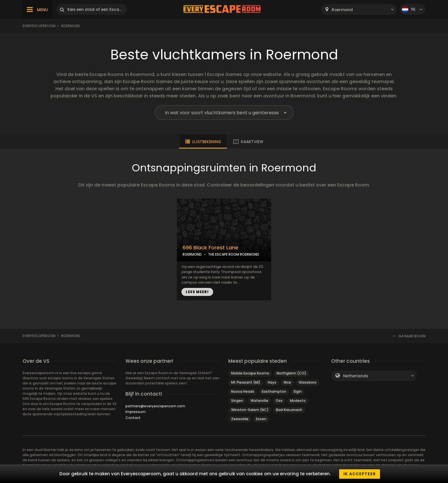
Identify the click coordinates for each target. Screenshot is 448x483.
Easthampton (274, 391)
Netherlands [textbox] (356, 376)
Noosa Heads (243, 391)
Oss (279, 401)
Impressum (136, 412)
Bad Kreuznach (289, 410)
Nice (287, 382)
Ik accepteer (360, 474)
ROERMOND (192, 254)
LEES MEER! (197, 292)
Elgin (298, 391)
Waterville (259, 401)
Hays (272, 382)
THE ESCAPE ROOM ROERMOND (234, 254)
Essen (261, 419)
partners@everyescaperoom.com (155, 406)
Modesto (298, 401)
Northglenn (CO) (291, 373)
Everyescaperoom (39, 26)
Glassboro (308, 382)
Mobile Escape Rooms (250, 373)
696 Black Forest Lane (210, 248)
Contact (133, 418)
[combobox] (359, 10)
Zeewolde (240, 419)
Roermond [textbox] (342, 10)
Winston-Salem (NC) (250, 410)
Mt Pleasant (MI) (246, 382)
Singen (237, 401)
